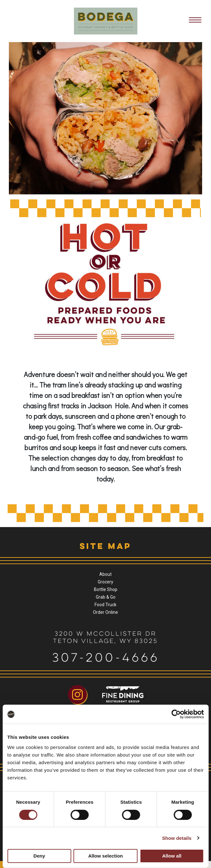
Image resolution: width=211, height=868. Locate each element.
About (106, 574)
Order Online (106, 612)
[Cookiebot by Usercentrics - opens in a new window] (176, 714)
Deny (39, 856)
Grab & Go (106, 597)
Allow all (172, 856)
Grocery (106, 582)
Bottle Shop (106, 589)
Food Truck (106, 605)
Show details (177, 838)
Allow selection (106, 856)
